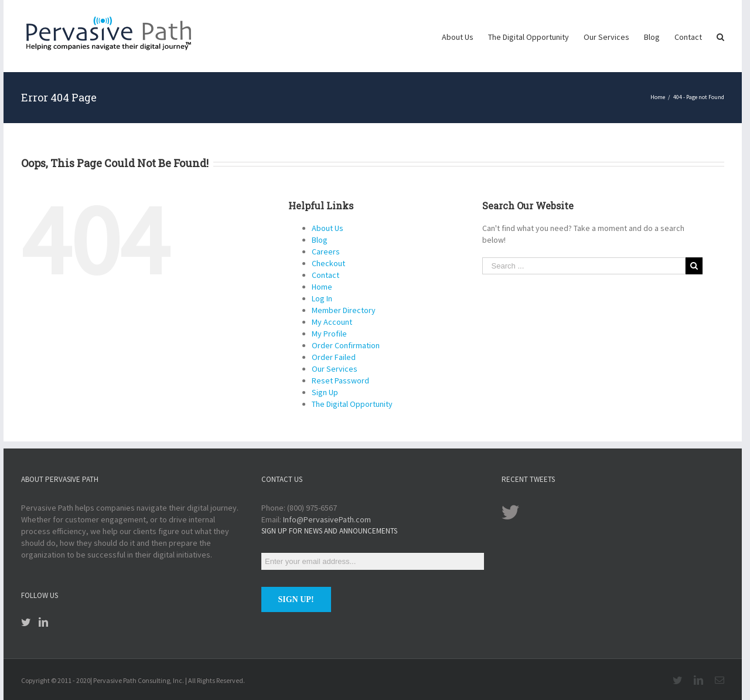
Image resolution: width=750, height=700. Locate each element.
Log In (322, 298)
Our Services (335, 369)
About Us (328, 228)
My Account (332, 322)
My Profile (329, 334)
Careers (326, 252)
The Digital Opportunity (352, 404)
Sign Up (325, 392)
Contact (325, 275)
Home (322, 287)
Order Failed (334, 357)
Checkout (328, 263)
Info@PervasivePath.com (327, 519)
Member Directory (344, 310)
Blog (320, 240)
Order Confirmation (346, 345)
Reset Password (340, 380)
